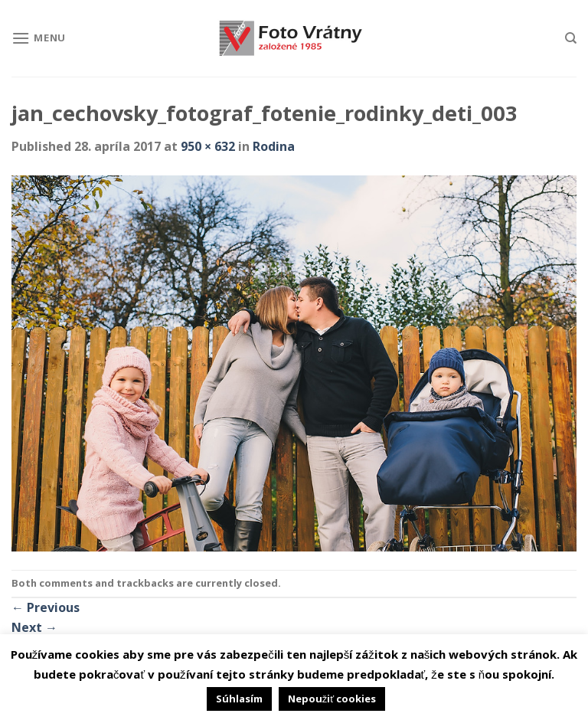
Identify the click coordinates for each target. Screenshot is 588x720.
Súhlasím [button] (239, 699)
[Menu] (39, 38)
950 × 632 (208, 146)
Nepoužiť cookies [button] (332, 699)
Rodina (274, 146)
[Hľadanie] (571, 38)
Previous (46, 607)
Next (34, 627)
